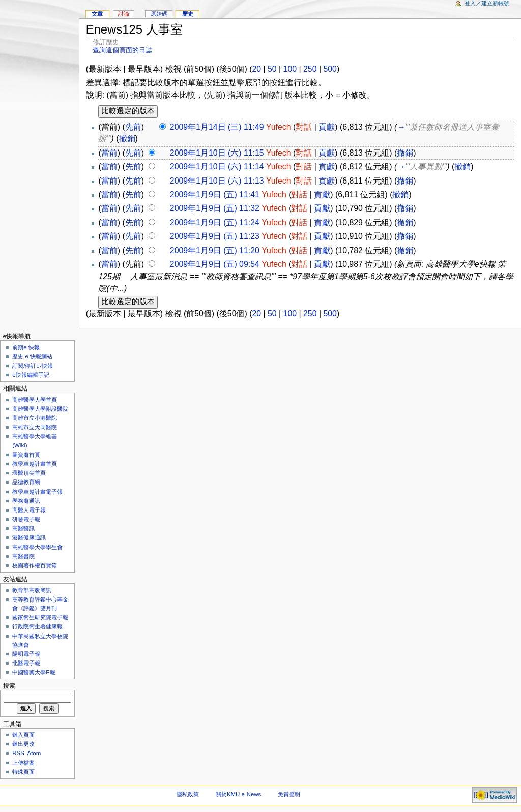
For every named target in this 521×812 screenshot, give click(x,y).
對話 (304, 127)
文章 (97, 14)
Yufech (279, 127)
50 (272, 69)
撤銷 (127, 139)
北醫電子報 (26, 663)
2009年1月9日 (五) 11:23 (215, 236)
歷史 (188, 14)
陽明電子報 (26, 654)
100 (290, 69)
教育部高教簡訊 (32, 590)
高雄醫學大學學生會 (37, 547)
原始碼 (159, 14)
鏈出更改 (23, 744)
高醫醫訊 (23, 528)
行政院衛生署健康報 (37, 626)
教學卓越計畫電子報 (37, 492)
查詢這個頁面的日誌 (122, 50)
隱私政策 (188, 794)
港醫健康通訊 (29, 537)
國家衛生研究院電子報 (40, 617)
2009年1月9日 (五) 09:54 (215, 264)
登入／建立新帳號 (487, 3)
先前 (133, 127)
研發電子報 (26, 519)
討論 (124, 14)
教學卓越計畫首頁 (35, 464)
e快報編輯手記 (31, 375)
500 (330, 69)
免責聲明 (289, 794)
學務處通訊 (26, 501)
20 (256, 69)
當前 (109, 153)
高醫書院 (23, 556)
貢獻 (327, 127)
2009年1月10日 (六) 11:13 (217, 181)
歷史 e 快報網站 (35, 356)
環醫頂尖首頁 (29, 473)
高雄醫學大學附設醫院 (40, 409)
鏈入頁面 (23, 735)
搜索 (9, 686)
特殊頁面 (23, 772)
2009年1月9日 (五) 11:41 (215, 194)
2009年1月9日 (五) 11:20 (215, 250)
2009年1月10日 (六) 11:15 (217, 153)
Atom (34, 753)
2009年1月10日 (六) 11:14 (217, 167)
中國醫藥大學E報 (34, 672)
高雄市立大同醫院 (35, 427)
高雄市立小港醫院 (35, 418)
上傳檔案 (23, 763)
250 (310, 69)
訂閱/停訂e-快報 (32, 366)
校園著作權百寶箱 (35, 565)
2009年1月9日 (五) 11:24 (215, 222)
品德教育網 (26, 482)
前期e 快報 (26, 347)
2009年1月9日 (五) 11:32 (215, 208)
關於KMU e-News (238, 794)
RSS (18, 753)
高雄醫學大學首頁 (35, 400)
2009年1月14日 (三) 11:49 (217, 127)
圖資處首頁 (26, 455)
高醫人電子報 (29, 510)
